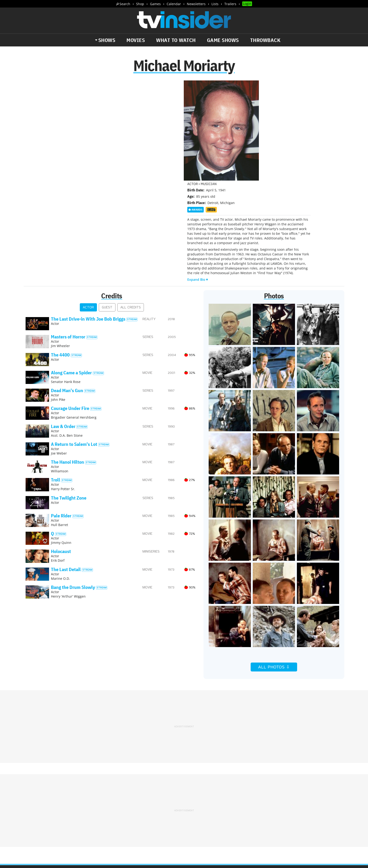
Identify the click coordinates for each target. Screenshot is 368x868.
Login (247, 4)
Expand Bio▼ (198, 180)
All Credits (131, 208)
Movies (136, 40)
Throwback (265, 40)
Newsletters (196, 4)
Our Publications (211, 812)
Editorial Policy (235, 788)
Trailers (230, 4)
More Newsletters (48, 823)
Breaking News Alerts (125, 809)
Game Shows (223, 40)
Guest (107, 208)
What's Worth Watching (80, 809)
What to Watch (176, 40)
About (193, 788)
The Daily (43, 809)
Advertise (210, 788)
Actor (88, 208)
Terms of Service (217, 794)
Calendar (174, 4)
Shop (140, 4)
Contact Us (261, 788)
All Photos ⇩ (274, 568)
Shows (107, 40)
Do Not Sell (245, 794)
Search (125, 4)
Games (155, 4)
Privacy (194, 794)
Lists (215, 4)
